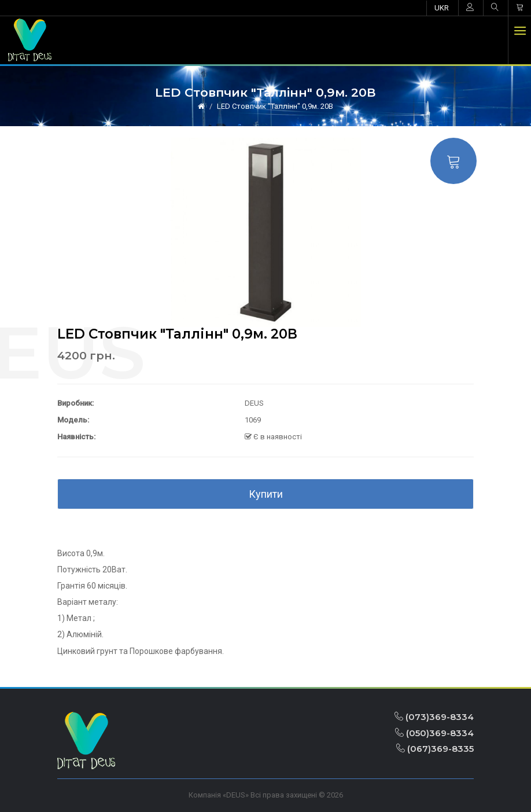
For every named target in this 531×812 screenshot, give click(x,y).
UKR (442, 8)
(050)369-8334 (434, 733)
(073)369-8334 (434, 717)
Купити (266, 494)
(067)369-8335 (435, 749)
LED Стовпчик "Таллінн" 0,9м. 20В (275, 106)
